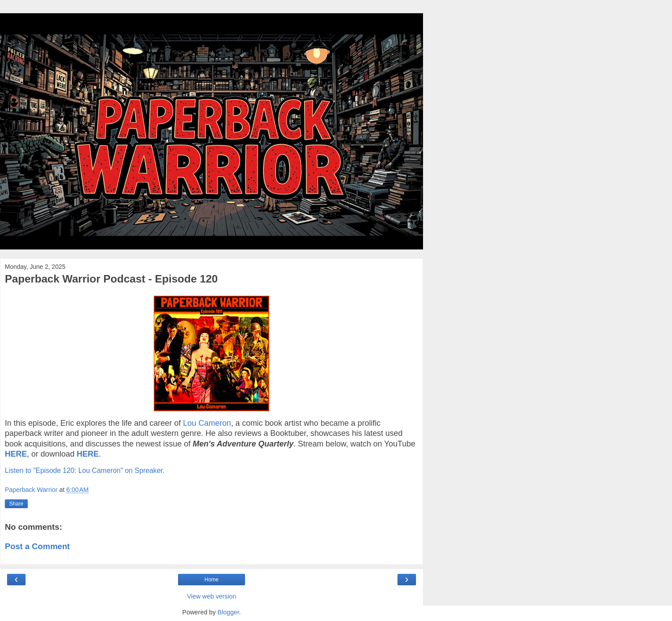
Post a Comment (37, 546)
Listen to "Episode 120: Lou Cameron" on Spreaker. (85, 470)
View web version (212, 596)
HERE (16, 454)
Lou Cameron (207, 423)
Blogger (228, 612)
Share (16, 504)
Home (212, 580)
